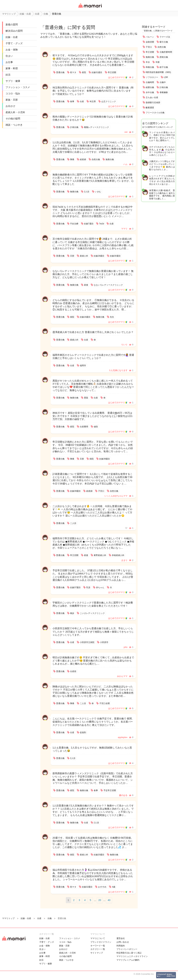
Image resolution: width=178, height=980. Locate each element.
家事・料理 (12, 68)
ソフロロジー (152, 77)
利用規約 (121, 946)
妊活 (8, 75)
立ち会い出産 (152, 97)
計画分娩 (164, 87)
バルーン (150, 37)
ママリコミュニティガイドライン (132, 956)
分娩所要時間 (166, 52)
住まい (9, 56)
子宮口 (149, 47)
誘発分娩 (164, 57)
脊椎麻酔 (164, 92)
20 (100, 900)
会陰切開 (150, 42)
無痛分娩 (150, 57)
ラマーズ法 (165, 37)
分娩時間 (150, 82)
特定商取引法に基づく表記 (129, 953)
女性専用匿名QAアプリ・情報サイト (90, 8)
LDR (166, 77)
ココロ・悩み (13, 93)
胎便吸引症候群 (153, 103)
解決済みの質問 (14, 31)
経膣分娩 (150, 87)
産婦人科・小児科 (15, 112)
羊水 (148, 62)
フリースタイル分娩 (155, 113)
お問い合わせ (123, 942)
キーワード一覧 (98, 946)
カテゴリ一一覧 (98, 949)
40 (109, 900)
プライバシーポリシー (127, 949)
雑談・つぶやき (14, 125)
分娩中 (163, 82)
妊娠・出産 (12, 37)
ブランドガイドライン (101, 942)
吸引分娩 (164, 42)
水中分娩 (150, 92)
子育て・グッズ (14, 43)
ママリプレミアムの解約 (128, 960)
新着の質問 (12, 25)
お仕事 (9, 62)
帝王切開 (150, 52)
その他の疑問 (13, 119)
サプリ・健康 (13, 81)
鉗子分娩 (164, 67)
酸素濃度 (150, 108)
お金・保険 (12, 50)
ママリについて (98, 938)
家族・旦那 (12, 100)
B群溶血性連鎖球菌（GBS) (158, 72)
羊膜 (157, 62)
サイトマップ (97, 953)
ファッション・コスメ (18, 87)
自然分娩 (162, 47)
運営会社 (121, 938)
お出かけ (10, 106)
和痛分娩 (150, 67)
